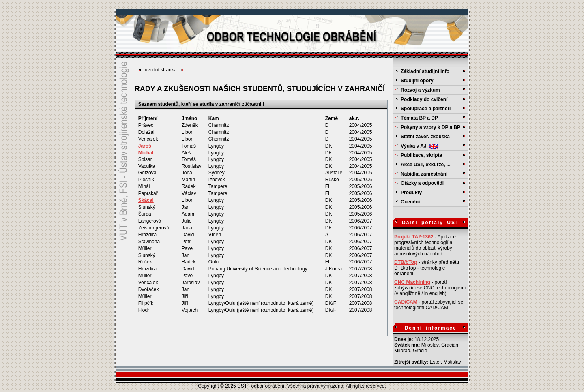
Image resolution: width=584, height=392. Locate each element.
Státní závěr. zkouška (425, 137)
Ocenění (410, 202)
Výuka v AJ (419, 146)
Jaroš (145, 146)
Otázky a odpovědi (422, 183)
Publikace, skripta (421, 155)
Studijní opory (417, 81)
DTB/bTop (406, 262)
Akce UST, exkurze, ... (426, 165)
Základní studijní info (425, 71)
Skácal (146, 200)
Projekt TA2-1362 (414, 237)
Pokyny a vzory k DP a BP (430, 127)
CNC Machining (412, 282)
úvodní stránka (161, 70)
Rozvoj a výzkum (420, 90)
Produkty (411, 193)
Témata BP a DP (419, 118)
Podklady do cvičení (424, 99)
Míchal (146, 153)
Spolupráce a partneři (426, 109)
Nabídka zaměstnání (424, 174)
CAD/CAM (406, 302)
